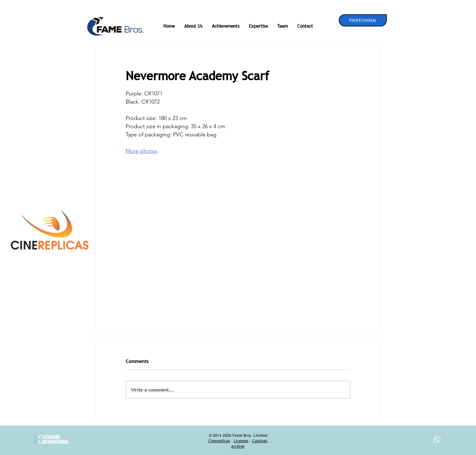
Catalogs (260, 441)
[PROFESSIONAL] (363, 20)
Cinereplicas (219, 441)
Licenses (241, 441)
